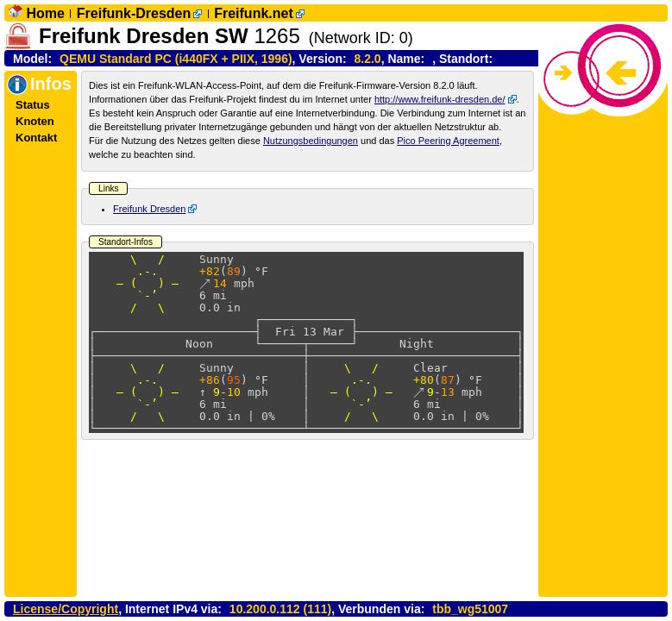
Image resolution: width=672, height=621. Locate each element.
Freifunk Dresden (149, 209)
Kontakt (36, 138)
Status (33, 105)
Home (45, 13)
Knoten (35, 121)
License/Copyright (66, 609)
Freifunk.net (254, 13)
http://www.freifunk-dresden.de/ (440, 99)
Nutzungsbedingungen (311, 141)
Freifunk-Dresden (134, 13)
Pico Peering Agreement (448, 141)
